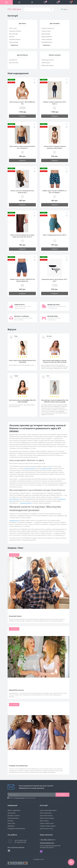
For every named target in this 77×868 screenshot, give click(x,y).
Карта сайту (11, 823)
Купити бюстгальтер (46, 816)
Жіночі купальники (46, 813)
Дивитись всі (14, 45)
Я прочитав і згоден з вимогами (22, 798)
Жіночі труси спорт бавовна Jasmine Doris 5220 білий (22, 361)
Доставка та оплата (14, 816)
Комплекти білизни (15, 31)
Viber (41, 851)
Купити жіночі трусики (47, 818)
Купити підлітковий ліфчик (48, 810)
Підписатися (62, 795)
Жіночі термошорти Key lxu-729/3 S (55, 235)
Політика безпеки (20, 798)
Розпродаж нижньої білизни (16, 829)
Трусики (12, 37)
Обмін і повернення (14, 810)
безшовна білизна (26, 503)
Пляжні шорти (46, 63)
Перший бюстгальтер (16, 690)
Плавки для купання (48, 60)
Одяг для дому (14, 42)
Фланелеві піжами (15, 616)
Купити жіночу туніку (46, 829)
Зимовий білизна (47, 42)
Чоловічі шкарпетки (48, 28)
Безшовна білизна (15, 39)
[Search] (51, 9)
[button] (32, 2)
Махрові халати (14, 520)
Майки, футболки (47, 37)
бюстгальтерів (14, 499)
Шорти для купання (48, 65)
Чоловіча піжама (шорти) (48, 826)
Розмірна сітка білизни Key (18, 766)
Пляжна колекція (47, 39)
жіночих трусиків (46, 468)
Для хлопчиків (14, 63)
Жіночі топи (13, 28)
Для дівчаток (13, 60)
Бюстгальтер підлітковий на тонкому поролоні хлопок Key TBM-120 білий (55, 361)
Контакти (10, 821)
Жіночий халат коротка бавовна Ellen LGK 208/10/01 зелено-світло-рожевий (55, 401)
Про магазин (12, 813)
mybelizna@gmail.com (47, 843)
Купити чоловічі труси (47, 823)
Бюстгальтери (14, 34)
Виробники (11, 826)
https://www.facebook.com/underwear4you (9, 851)
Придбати (22, 116)
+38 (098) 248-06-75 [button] (48, 840)
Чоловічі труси (46, 31)
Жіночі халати (44, 821)
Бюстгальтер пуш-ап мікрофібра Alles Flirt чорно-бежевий (22, 401)
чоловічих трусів (29, 468)
